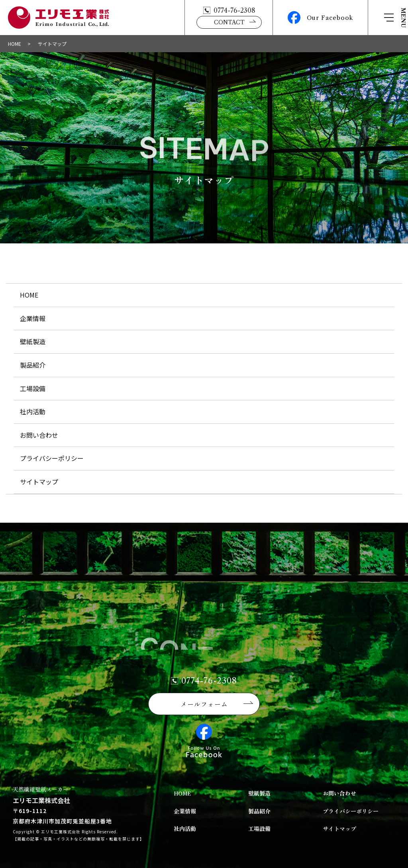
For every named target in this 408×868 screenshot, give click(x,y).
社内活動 (33, 411)
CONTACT (229, 22)
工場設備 (33, 388)
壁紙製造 (33, 341)
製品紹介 (33, 365)
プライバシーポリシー (52, 458)
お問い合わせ (39, 435)
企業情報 (33, 318)
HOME (15, 44)
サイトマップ (39, 482)
